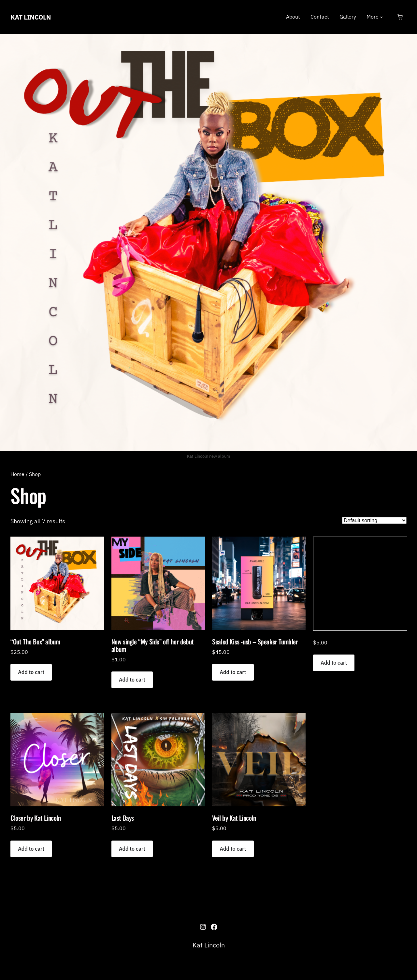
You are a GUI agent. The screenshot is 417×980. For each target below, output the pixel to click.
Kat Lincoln (31, 17)
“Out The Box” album (35, 642)
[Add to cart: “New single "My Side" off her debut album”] (132, 680)
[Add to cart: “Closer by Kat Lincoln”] (31, 849)
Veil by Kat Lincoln (234, 818)
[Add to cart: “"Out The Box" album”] (31, 672)
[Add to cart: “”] (334, 663)
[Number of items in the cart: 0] (400, 17)
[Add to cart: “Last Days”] (132, 849)
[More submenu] (381, 17)
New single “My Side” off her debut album (153, 645)
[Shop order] (374, 520)
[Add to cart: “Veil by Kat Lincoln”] (233, 849)
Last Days (123, 818)
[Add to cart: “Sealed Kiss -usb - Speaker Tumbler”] (233, 672)
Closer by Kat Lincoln (36, 818)
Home (17, 474)
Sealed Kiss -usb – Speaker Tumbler (255, 642)
